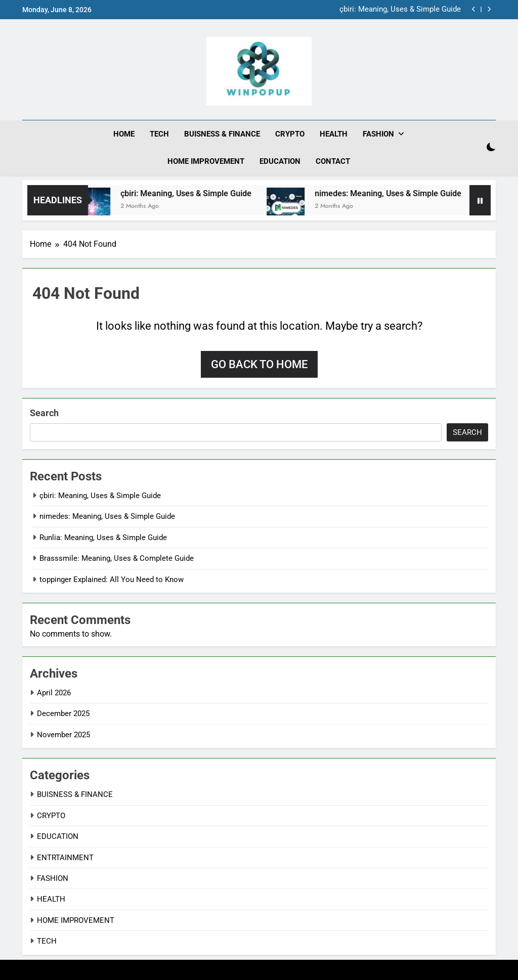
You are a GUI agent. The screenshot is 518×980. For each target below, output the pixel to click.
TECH (159, 134)
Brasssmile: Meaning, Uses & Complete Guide (117, 558)
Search (44, 413)
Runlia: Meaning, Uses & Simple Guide (103, 538)
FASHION (378, 134)
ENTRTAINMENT (65, 858)
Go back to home (259, 364)
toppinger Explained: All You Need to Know (112, 580)
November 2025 (63, 735)
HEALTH (334, 134)
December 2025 (63, 714)
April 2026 (54, 693)
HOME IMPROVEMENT (206, 161)
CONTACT (333, 161)
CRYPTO (290, 134)
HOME (124, 134)
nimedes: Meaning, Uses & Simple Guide (396, 193)
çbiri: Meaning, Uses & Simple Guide (400, 10)
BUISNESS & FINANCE (222, 134)
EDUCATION (280, 161)
